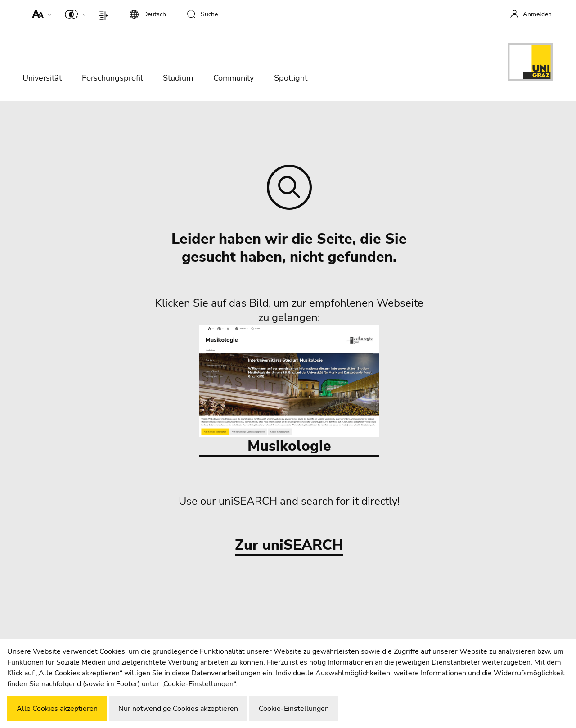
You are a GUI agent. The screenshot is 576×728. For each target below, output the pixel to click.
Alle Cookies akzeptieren (57, 709)
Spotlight (291, 78)
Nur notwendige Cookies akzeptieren (178, 709)
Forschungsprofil (112, 78)
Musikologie (289, 390)
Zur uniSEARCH (289, 545)
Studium (178, 78)
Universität (42, 78)
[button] (40, 14)
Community (234, 78)
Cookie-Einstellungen (294, 709)
